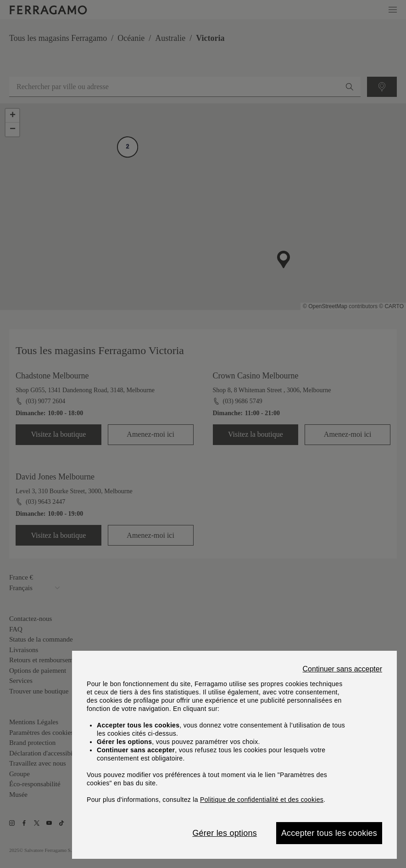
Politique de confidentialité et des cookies (262, 800)
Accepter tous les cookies (329, 833)
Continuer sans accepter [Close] (342, 669)
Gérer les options (224, 833)
